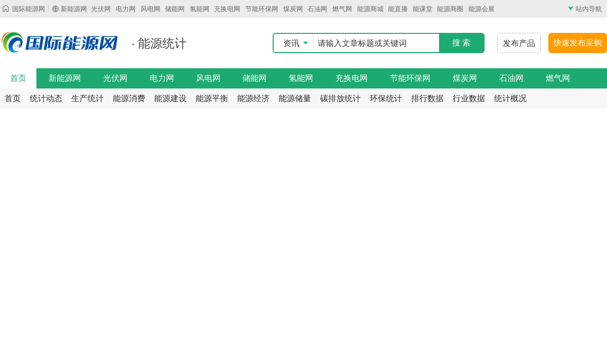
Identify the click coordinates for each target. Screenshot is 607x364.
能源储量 (295, 98)
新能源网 (74, 9)
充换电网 (227, 9)
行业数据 (469, 98)
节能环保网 (262, 9)
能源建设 (170, 98)
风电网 (150, 9)
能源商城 (370, 9)
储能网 (175, 9)
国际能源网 (29, 9)
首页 (18, 78)
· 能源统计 (159, 43)
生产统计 (88, 98)
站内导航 (589, 9)
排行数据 (427, 98)
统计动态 (46, 98)
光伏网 (101, 9)
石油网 (317, 9)
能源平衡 (212, 98)
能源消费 (129, 98)
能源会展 (482, 9)
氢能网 (200, 9)
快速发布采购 (578, 43)
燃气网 (342, 9)
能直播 (398, 9)
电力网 (126, 9)
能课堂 (423, 9)
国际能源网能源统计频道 (61, 42)
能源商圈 (450, 9)
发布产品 (519, 43)
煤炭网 (293, 9)
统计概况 (510, 98)
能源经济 (253, 98)
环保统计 (386, 98)
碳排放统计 (340, 98)
